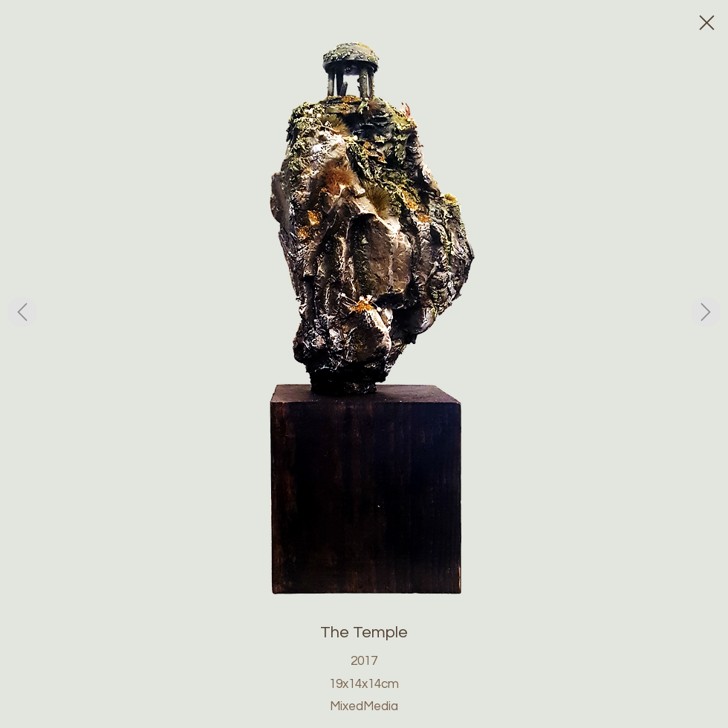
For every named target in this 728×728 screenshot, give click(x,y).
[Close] (706, 22)
